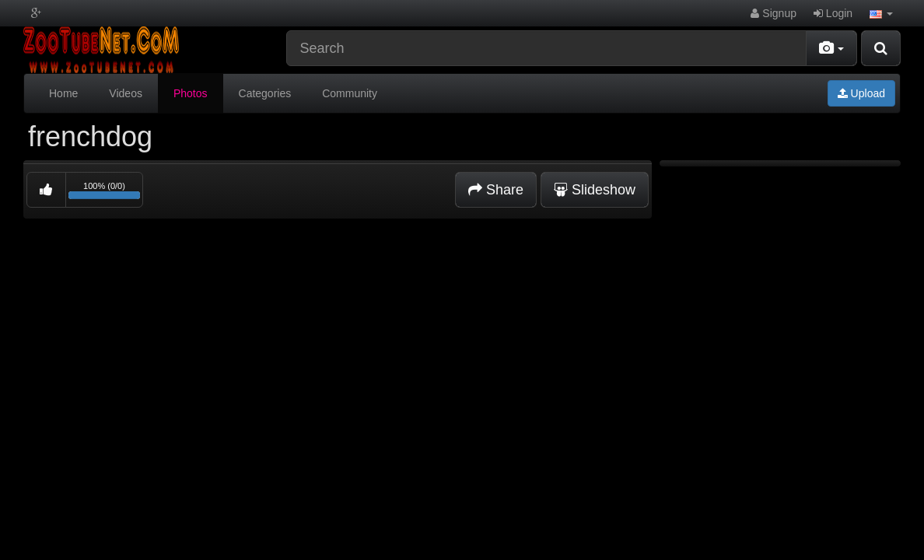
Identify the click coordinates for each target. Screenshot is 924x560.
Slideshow (595, 190)
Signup (773, 13)
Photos (191, 93)
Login (833, 13)
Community (350, 93)
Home (63, 93)
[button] (881, 13)
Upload (861, 93)
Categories (265, 93)
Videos (126, 93)
